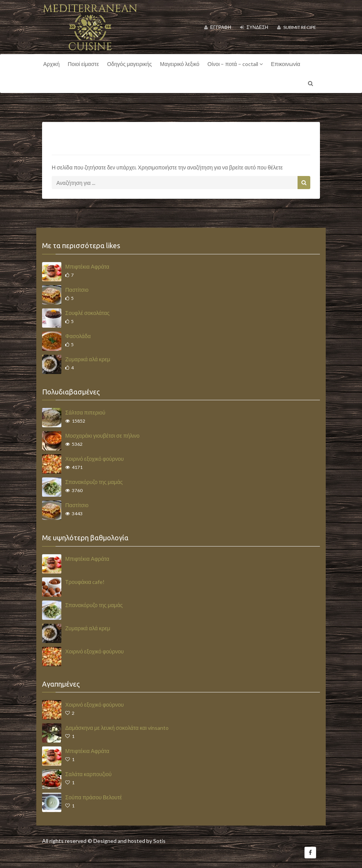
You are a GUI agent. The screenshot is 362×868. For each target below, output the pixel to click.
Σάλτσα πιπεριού (85, 412)
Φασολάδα (78, 336)
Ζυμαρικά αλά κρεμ (88, 359)
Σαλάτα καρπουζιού (88, 774)
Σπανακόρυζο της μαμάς (94, 482)
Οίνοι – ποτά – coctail (235, 64)
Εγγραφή (218, 27)
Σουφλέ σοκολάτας (87, 313)
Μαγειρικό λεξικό (180, 64)
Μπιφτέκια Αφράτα (87, 266)
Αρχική (52, 64)
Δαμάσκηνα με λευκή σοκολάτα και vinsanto (117, 728)
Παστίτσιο (77, 290)
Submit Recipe (297, 27)
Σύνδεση (254, 27)
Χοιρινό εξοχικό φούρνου (95, 459)
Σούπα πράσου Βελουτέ (94, 797)
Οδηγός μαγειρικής (129, 64)
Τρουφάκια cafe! (85, 582)
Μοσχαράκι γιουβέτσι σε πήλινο (102, 436)
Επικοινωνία (286, 64)
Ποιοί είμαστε (84, 64)
